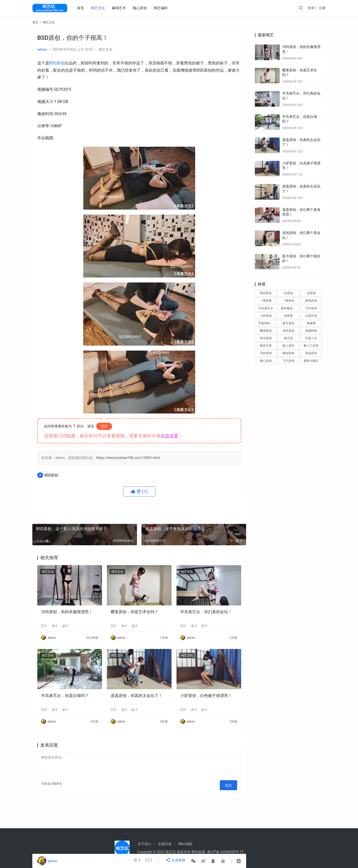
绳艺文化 (99, 8)
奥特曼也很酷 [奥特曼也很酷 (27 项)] (290, 308)
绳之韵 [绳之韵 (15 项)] (288, 338)
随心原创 (141, 8)
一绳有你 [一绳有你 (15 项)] (288, 301)
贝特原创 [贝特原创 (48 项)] (266, 353)
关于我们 (144, 844)
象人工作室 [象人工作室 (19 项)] (311, 346)
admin (42, 49)
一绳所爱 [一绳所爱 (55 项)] (266, 301)
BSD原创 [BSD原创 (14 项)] (266, 293)
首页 (82, 8)
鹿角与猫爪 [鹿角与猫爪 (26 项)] (311, 361)
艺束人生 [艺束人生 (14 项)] (311, 338)
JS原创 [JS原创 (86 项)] (311, 293)
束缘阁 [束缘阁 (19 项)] (311, 323)
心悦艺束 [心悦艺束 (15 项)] (311, 316)
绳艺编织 (162, 8)
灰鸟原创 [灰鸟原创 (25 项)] (266, 338)
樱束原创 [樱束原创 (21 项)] (266, 331)
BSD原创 (57, 63)
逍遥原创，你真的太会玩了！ (136, 696)
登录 (311, 8)
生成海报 (176, 861)
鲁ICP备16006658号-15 (225, 852)
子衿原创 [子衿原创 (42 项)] (311, 308)
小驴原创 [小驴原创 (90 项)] (266, 316)
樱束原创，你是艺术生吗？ (134, 612)
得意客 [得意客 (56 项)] (288, 316)
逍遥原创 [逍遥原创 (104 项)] (311, 353)
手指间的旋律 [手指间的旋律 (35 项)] (267, 323)
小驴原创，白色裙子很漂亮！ (206, 696)
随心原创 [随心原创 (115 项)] (266, 361)
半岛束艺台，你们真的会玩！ (206, 612)
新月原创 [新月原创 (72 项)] (288, 323)
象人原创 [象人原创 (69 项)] (288, 346)
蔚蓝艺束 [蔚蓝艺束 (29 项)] (266, 346)
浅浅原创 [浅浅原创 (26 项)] (288, 331)
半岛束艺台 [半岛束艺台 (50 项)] (266, 308)
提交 (230, 784)
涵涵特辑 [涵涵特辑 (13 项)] (311, 331)
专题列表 (165, 844)
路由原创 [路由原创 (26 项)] (288, 353)
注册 (322, 8)
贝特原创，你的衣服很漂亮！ (67, 612)
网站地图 (185, 844)
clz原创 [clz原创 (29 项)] (288, 293)
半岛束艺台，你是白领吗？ (65, 696)
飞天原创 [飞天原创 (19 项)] (288, 361)
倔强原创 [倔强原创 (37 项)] (311, 301)
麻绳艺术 (120, 8)
